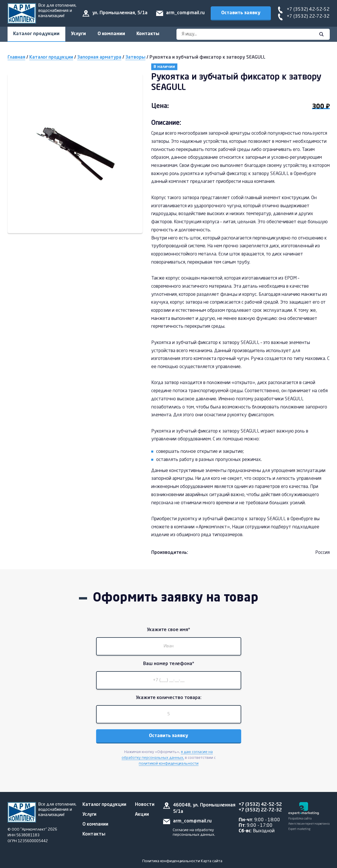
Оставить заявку (241, 13)
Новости (145, 805)
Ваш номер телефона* (169, 664)
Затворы (135, 58)
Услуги (79, 34)
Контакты (149, 34)
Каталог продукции (37, 34)
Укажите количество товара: (169, 699)
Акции (142, 815)
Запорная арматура (99, 58)
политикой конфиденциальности (169, 765)
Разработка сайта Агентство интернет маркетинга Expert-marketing (309, 824)
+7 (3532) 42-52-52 (308, 10)
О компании (112, 34)
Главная (16, 58)
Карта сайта (212, 861)
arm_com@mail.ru (185, 13)
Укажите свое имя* (168, 630)
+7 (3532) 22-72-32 (308, 17)
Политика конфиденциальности (171, 861)
